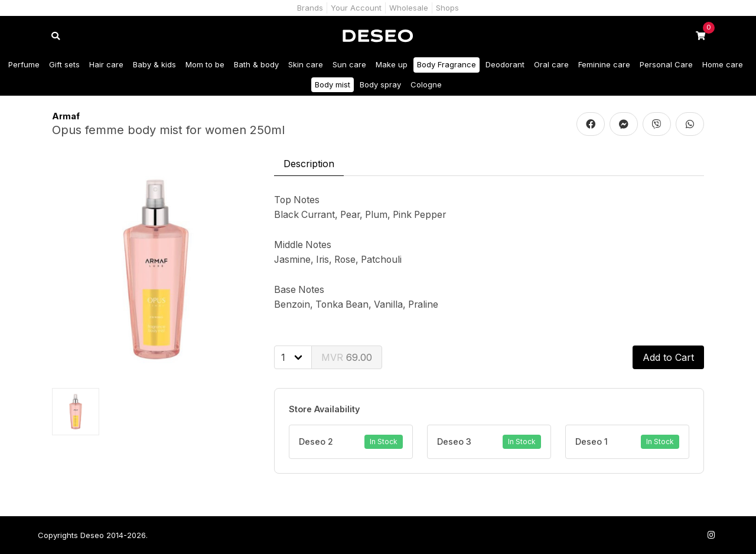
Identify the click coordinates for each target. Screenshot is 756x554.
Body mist (333, 84)
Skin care (306, 64)
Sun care (349, 64)
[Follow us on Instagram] (711, 535)
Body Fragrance (447, 64)
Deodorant (505, 64)
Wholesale (409, 8)
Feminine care (604, 64)
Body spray (380, 84)
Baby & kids (154, 64)
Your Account (356, 8)
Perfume (24, 64)
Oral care (551, 64)
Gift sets (64, 64)
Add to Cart (668, 357)
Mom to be (205, 64)
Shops (447, 8)
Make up (392, 64)
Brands (310, 8)
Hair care (106, 64)
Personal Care (666, 64)
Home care (723, 64)
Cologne (426, 84)
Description (309, 164)
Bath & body (256, 64)
